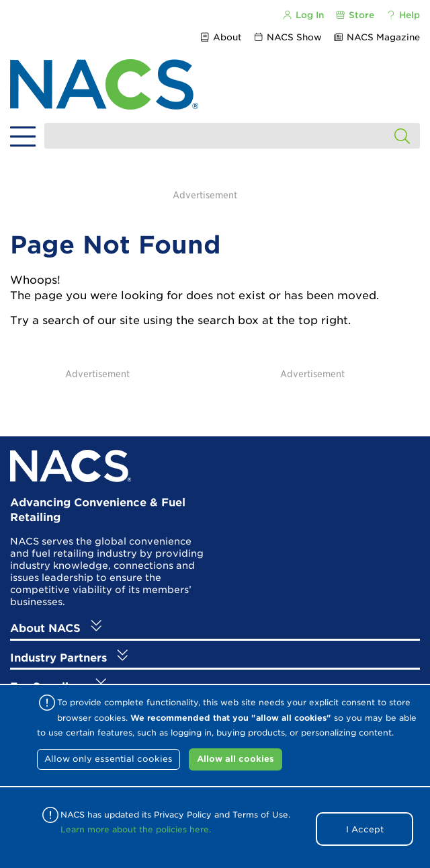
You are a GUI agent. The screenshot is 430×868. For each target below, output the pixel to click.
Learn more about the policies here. (136, 829)
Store (355, 15)
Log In (302, 15)
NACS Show (288, 37)
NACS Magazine (377, 37)
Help (403, 15)
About (220, 37)
